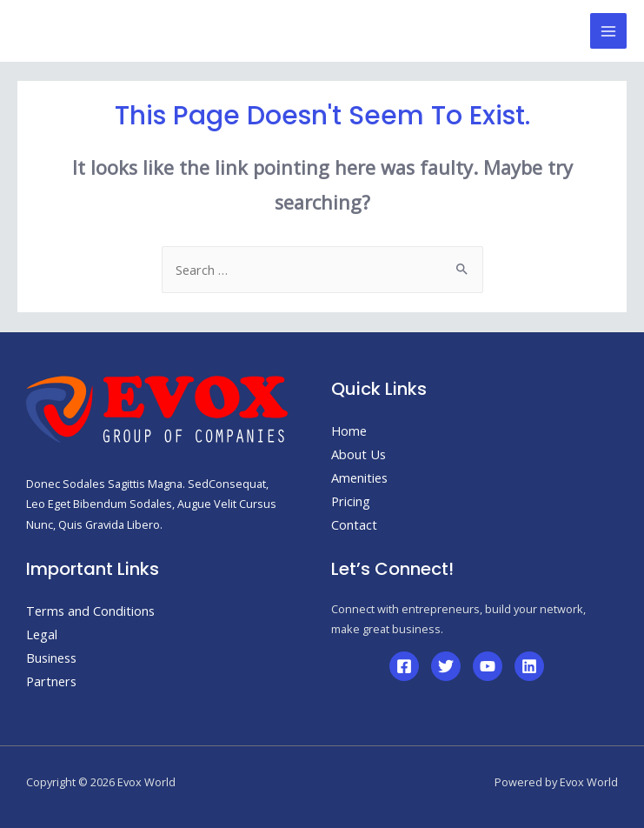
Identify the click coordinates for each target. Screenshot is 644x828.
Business (51, 658)
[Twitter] (446, 666)
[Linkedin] (529, 666)
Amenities (359, 477)
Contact (354, 524)
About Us (359, 454)
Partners (51, 681)
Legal (42, 634)
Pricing (351, 501)
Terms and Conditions (90, 611)
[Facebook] (404, 666)
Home (349, 431)
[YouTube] (488, 666)
